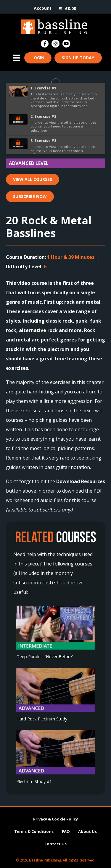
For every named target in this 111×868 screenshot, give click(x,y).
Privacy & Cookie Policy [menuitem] (55, 819)
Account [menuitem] (43, 8)
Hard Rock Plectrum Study (42, 719)
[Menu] (17, 58)
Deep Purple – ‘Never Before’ (44, 657)
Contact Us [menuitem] (55, 844)
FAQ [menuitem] (66, 831)
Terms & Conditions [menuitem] (34, 831)
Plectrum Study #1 (34, 781)
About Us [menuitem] (87, 831)
